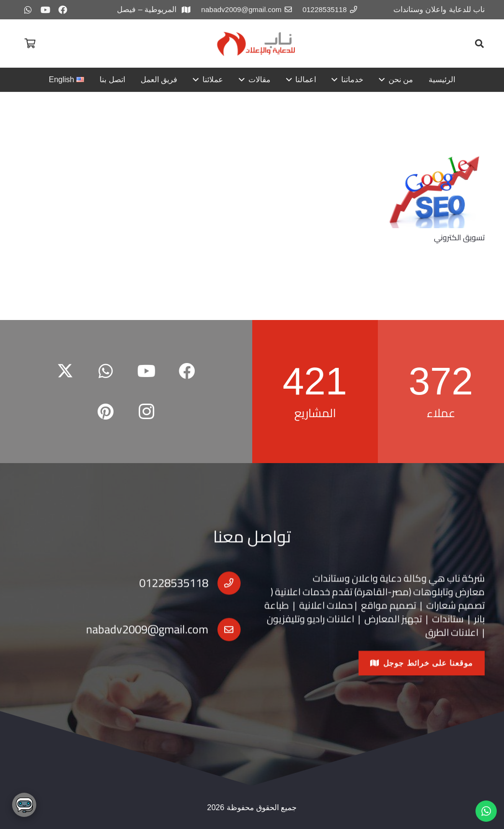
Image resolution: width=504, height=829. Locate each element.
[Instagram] (146, 412)
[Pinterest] (106, 412)
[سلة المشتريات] (30, 44)
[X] (65, 371)
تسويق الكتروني (459, 237)
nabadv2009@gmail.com (147, 642)
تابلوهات (431, 604)
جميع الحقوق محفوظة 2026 (252, 807)
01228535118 (174, 596)
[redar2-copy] (255, 44)
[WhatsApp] (28, 10)
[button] (479, 44)
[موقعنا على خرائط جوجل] (422, 676)
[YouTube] (45, 10)
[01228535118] (224, 596)
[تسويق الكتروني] (435, 191)
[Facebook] (63, 10)
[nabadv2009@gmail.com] (224, 642)
